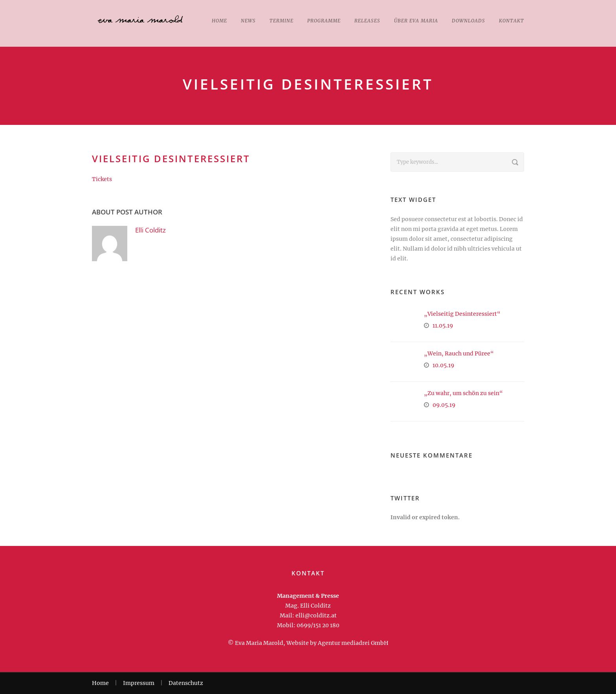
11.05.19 (443, 326)
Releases (367, 21)
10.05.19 (443, 365)
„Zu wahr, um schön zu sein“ (463, 393)
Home (219, 21)
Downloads (468, 21)
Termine (281, 21)
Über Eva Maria (416, 21)
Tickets (102, 179)
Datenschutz (186, 683)
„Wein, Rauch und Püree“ (459, 353)
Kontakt (511, 21)
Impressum (139, 683)
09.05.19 (444, 405)
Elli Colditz (150, 230)
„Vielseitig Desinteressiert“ (462, 314)
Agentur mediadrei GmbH (353, 643)
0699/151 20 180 (318, 625)
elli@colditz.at (316, 615)
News (248, 21)
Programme (324, 21)
